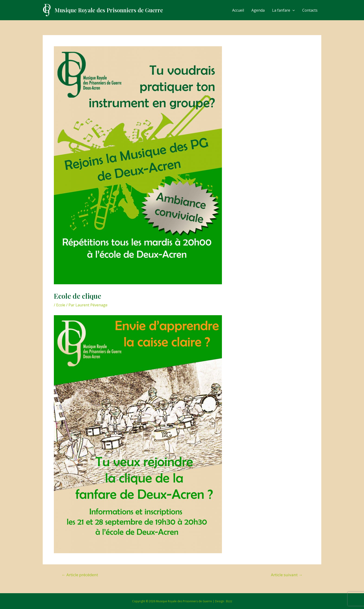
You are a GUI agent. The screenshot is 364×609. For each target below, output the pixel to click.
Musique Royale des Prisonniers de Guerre (109, 10)
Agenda (258, 10)
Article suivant (287, 575)
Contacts (310, 10)
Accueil (238, 10)
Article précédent (80, 575)
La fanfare (283, 10)
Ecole (61, 305)
